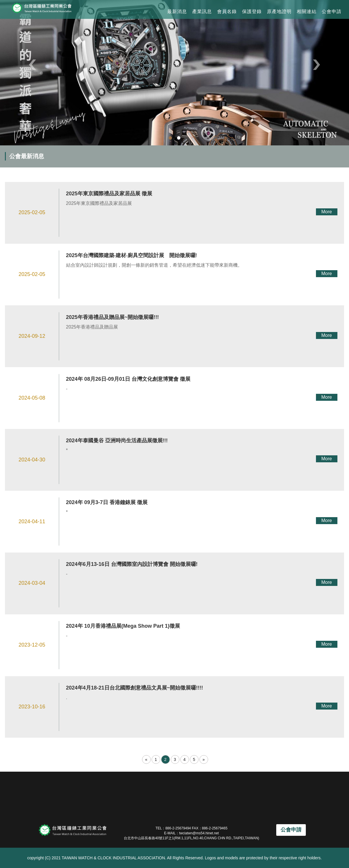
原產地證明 (279, 11)
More (326, 212)
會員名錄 (227, 11)
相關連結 (307, 11)
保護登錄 (252, 11)
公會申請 (332, 11)
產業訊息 (202, 11)
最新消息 (177, 11)
